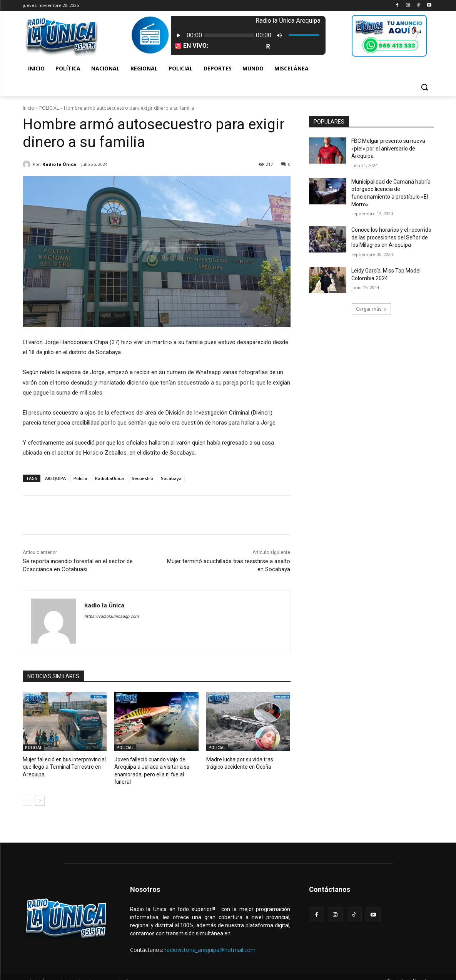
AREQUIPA (55, 478)
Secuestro (142, 478)
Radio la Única (59, 164)
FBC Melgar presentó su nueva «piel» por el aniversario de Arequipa (388, 148)
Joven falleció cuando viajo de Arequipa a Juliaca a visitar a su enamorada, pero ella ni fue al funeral (155, 766)
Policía (80, 478)
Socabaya (171, 478)
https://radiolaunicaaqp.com (112, 616)
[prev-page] (28, 792)
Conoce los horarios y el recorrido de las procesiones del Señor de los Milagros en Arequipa (391, 237)
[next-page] (40, 792)
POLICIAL (49, 108)
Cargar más (371, 309)
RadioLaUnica (109, 478)
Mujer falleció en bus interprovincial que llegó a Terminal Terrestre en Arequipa (62, 766)
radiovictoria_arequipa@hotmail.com (210, 941)
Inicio (28, 108)
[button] (424, 87)
